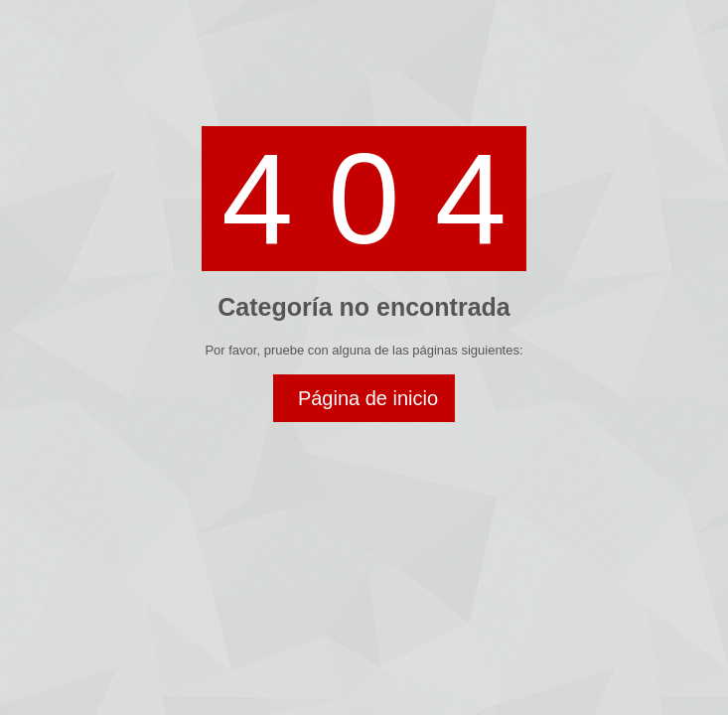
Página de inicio (368, 398)
